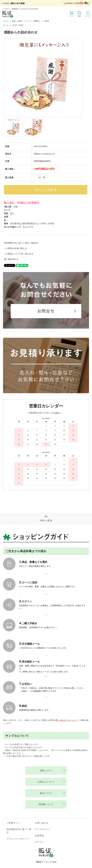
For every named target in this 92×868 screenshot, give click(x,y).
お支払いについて (46, 782)
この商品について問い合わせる (19, 254)
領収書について (46, 804)
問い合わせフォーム (65, 720)
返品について (46, 793)
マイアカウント (43, 829)
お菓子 (47, 21)
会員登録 (39, 836)
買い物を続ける (11, 259)
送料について (46, 770)
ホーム (6, 21)
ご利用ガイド (13, 823)
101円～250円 (18, 25)
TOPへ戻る (46, 520)
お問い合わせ (42, 823)
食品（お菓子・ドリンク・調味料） (26, 21)
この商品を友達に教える (15, 248)
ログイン (39, 842)
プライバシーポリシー (18, 839)
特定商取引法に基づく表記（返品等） (22, 243)
